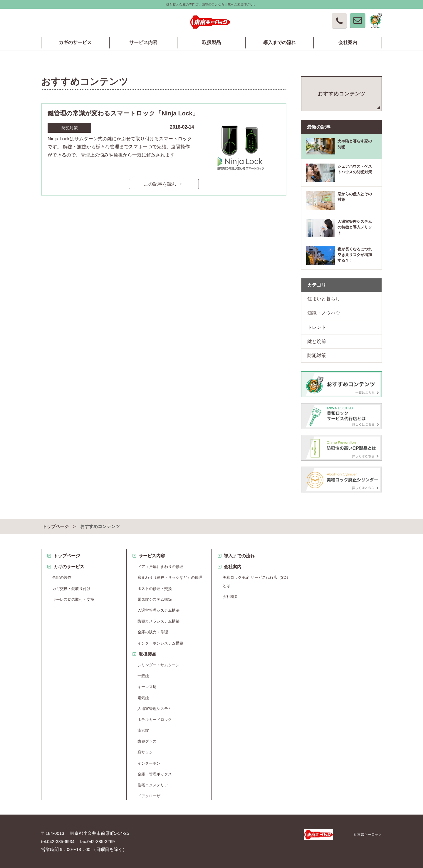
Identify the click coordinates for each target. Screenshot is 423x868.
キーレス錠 (147, 687)
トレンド (317, 327)
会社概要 (230, 597)
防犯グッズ (147, 741)
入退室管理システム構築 (158, 610)
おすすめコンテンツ (342, 94)
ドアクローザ (149, 796)
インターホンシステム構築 (160, 643)
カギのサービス (75, 43)
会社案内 (348, 43)
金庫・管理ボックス (155, 774)
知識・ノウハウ (324, 313)
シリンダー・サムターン (158, 665)
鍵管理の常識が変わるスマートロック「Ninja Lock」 (123, 113)
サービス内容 (143, 43)
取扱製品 (211, 43)
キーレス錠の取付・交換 (73, 599)
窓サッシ (145, 752)
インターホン (149, 763)
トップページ (56, 526)
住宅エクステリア (153, 785)
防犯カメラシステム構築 (158, 621)
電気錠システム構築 (155, 599)
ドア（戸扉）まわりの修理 (160, 567)
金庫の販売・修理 (153, 632)
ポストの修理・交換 (155, 589)
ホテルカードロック (155, 720)
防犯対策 (317, 355)
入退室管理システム (155, 709)
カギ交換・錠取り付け (71, 589)
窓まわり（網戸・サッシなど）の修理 (170, 577)
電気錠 (143, 698)
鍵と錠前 (317, 341)
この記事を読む (164, 184)
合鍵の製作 (62, 577)
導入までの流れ (280, 43)
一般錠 (143, 676)
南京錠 (143, 730)
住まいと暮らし (324, 299)
